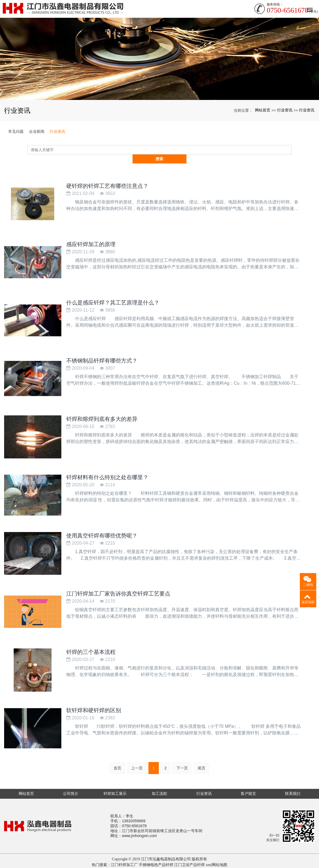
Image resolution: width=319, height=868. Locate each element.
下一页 (182, 754)
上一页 (137, 754)
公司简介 (71, 780)
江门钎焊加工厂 (124, 851)
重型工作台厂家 (180, 857)
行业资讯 (285, 110)
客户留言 (248, 780)
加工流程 (159, 780)
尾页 (202, 754)
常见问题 (16, 131)
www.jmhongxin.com (139, 822)
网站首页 (263, 110)
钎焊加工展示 (115, 780)
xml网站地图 (217, 851)
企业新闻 (37, 131)
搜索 (292, 150)
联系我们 (293, 780)
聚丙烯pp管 (155, 857)
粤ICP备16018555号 (160, 863)
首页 (117, 754)
